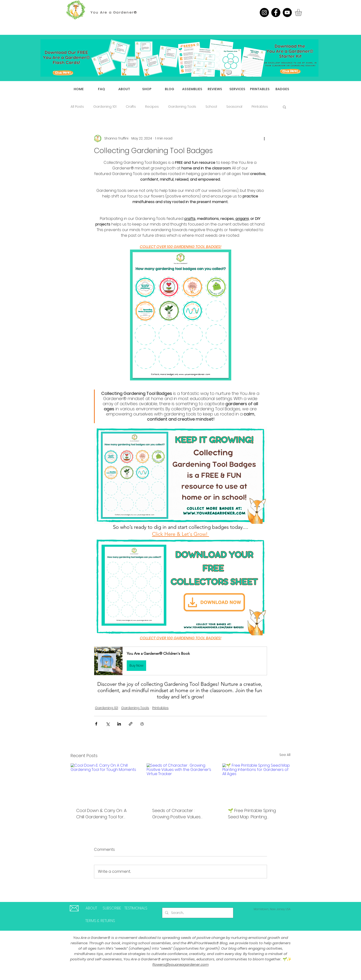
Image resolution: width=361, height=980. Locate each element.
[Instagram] (264, 13)
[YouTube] (287, 13)
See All (285, 755)
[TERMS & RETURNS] (100, 921)
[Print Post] (142, 724)
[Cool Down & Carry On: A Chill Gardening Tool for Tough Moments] (105, 782)
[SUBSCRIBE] (112, 908)
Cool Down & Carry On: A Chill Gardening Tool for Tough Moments (101, 814)
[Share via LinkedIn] (119, 724)
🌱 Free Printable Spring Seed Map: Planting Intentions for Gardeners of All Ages (256, 814)
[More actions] (264, 139)
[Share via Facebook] (96, 724)
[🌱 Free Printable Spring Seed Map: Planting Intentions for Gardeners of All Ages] (256, 782)
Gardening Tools (182, 107)
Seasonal (234, 107)
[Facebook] (276, 13)
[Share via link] (131, 724)
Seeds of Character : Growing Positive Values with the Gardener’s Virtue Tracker (179, 814)
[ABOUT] (91, 908)
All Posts (77, 107)
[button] (302, 12)
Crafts (131, 107)
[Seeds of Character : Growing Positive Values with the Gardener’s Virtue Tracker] (181, 783)
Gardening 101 (105, 107)
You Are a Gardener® (114, 12)
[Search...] (197, 913)
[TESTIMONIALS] (136, 908)
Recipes (152, 107)
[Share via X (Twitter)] (108, 724)
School (211, 107)
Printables (260, 107)
